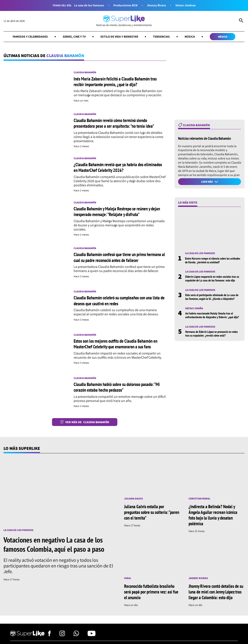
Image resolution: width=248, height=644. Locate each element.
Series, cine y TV (73, 37)
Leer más (210, 182)
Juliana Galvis (134, 500)
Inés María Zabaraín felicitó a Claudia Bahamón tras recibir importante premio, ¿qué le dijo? (118, 82)
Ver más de (85, 423)
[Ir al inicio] (124, 21)
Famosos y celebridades (28, 37)
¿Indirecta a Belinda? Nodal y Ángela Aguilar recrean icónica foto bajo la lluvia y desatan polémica (214, 516)
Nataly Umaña (194, 310)
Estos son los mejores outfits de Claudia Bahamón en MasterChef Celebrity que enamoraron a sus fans (119, 345)
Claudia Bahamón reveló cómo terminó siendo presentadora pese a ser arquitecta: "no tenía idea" (117, 124)
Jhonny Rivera (157, 5)
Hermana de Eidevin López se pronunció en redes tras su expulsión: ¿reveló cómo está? (212, 335)
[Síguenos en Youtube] (92, 637)
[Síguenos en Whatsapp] (76, 637)
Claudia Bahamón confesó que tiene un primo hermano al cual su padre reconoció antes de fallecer (119, 258)
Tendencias (163, 37)
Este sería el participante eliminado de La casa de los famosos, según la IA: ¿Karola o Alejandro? (212, 298)
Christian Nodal (200, 500)
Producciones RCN (125, 5)
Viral (128, 579)
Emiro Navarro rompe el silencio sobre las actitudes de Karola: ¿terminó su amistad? (213, 261)
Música (192, 37)
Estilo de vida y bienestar (120, 37)
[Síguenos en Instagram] (62, 637)
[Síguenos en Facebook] (49, 637)
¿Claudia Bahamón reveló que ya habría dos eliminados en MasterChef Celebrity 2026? (111, 168)
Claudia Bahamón (86, 73)
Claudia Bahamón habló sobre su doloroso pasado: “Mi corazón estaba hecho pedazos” (117, 388)
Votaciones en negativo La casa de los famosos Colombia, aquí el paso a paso (55, 545)
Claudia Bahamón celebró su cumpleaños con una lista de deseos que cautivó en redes (116, 301)
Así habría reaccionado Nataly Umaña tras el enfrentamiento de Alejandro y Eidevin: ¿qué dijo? (212, 317)
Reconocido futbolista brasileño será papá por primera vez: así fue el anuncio (151, 593)
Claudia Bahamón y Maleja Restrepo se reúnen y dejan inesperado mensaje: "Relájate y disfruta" (120, 212)
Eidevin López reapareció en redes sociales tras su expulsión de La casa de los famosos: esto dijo (212, 280)
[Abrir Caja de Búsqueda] (241, 21)
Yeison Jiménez (186, 5)
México (225, 37)
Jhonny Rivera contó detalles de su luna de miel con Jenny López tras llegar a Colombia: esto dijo (216, 593)
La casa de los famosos (88, 5)
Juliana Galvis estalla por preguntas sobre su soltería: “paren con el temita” (148, 513)
